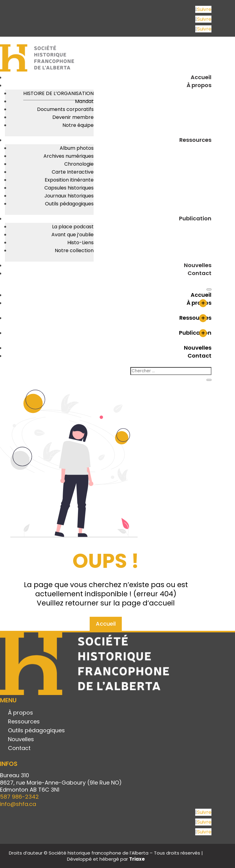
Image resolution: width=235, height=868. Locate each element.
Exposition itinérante (69, 180)
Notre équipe (78, 125)
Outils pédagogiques (69, 204)
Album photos (77, 148)
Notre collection (74, 250)
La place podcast (73, 227)
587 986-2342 (19, 797)
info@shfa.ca (18, 804)
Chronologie (79, 164)
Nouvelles (198, 265)
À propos (199, 85)
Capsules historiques (69, 188)
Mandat (84, 101)
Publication (195, 218)
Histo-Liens (80, 243)
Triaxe (137, 859)
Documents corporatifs (65, 109)
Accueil (201, 77)
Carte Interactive (73, 172)
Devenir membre (73, 117)
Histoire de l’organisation (58, 93)
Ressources (195, 140)
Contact (200, 273)
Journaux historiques (69, 196)
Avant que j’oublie (73, 235)
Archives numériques (69, 156)
